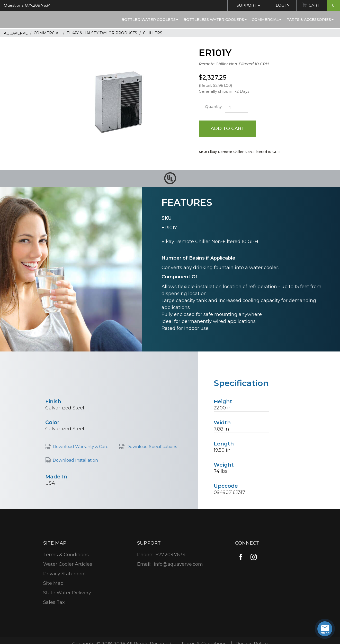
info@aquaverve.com (178, 564)
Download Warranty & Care (81, 447)
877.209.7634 (171, 555)
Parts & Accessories (310, 20)
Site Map (53, 583)
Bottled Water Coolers (150, 20)
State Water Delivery (67, 593)
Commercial (267, 20)
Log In (283, 5)
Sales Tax (54, 602)
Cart (324, 5)
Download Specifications (152, 447)
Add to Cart (227, 128)
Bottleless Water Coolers (215, 20)
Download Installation (75, 460)
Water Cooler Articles (68, 564)
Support (248, 5)
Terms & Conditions (66, 555)
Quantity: (214, 106)
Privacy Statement (65, 574)
